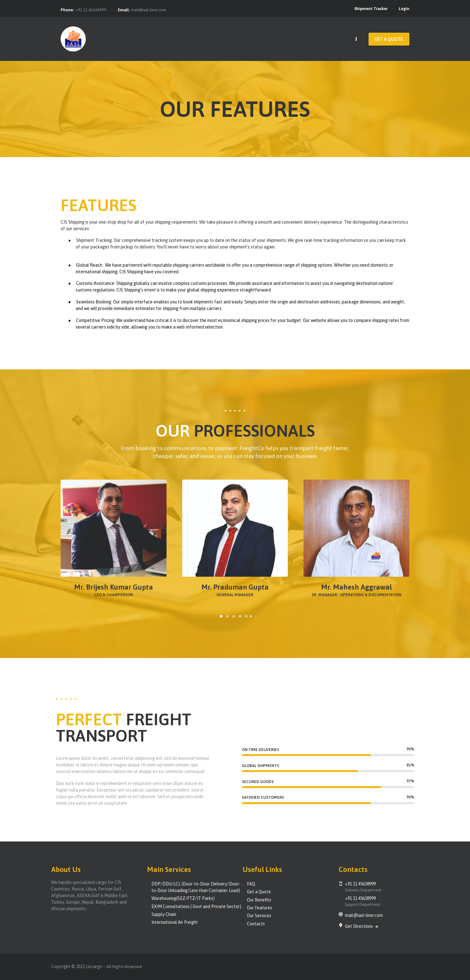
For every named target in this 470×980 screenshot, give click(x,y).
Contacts (256, 924)
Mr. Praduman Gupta (235, 587)
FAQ (251, 884)
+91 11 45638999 (91, 10)
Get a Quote (259, 892)
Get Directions (359, 926)
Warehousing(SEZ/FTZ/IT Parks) (183, 898)
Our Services (259, 916)
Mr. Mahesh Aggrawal (356, 587)
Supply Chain (164, 914)
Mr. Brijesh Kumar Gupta (114, 587)
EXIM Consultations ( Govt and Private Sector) (196, 906)
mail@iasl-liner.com (149, 10)
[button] (221, 616)
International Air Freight (175, 922)
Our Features (260, 908)
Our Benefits (259, 900)
